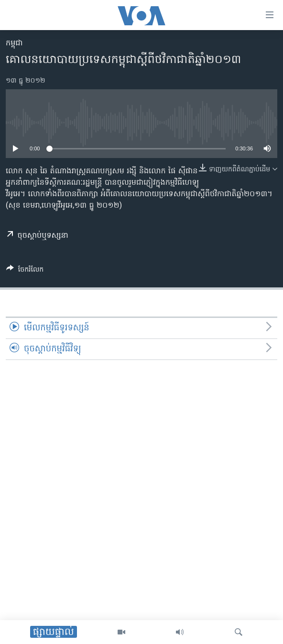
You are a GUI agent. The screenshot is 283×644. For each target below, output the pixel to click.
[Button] (25, 271)
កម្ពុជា (14, 43)
